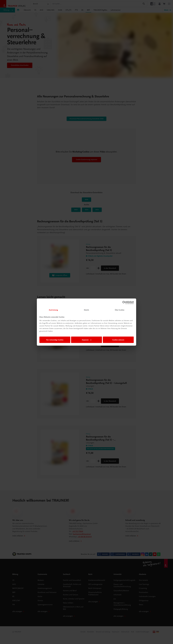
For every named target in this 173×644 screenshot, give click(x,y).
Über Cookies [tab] (120, 310)
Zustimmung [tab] (53, 310)
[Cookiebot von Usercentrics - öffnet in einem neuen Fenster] (124, 303)
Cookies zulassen (118, 340)
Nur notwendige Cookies (55, 340)
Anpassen (87, 340)
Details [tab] (86, 310)
